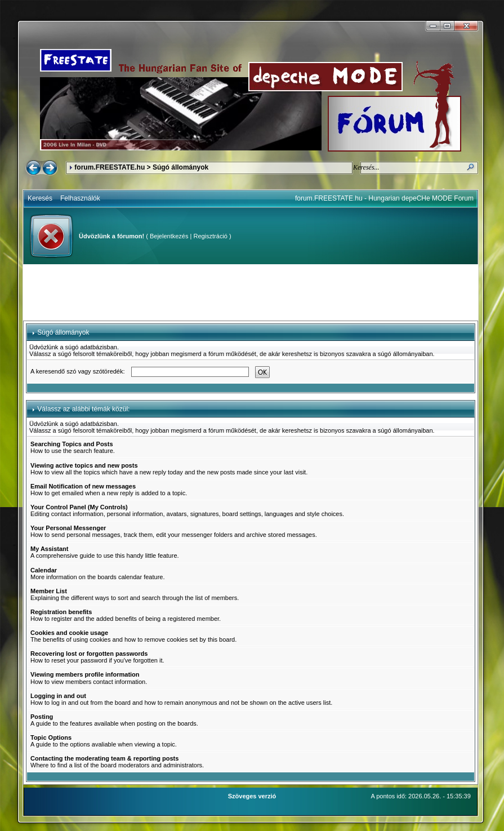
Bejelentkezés (169, 236)
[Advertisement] (251, 292)
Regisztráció (210, 236)
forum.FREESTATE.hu (110, 167)
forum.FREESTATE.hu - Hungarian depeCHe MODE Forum (384, 198)
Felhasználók (80, 198)
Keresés (40, 198)
